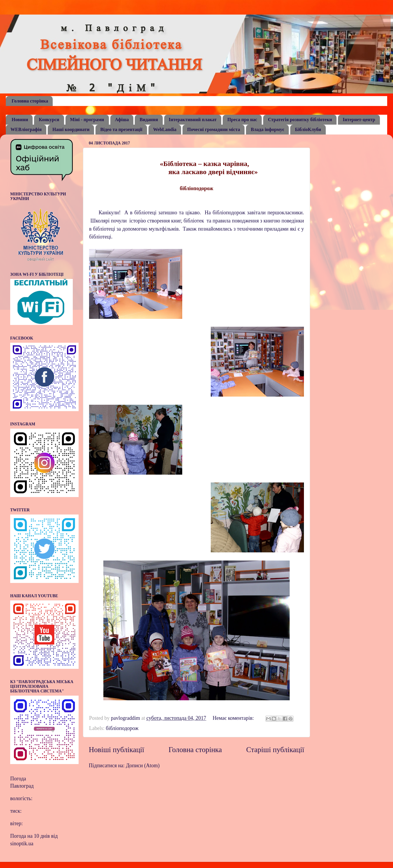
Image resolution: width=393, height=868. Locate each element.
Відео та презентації (121, 129)
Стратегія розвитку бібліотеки (300, 120)
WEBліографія (26, 129)
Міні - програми (87, 120)
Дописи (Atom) (143, 766)
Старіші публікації (275, 750)
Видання (149, 120)
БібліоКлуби (308, 129)
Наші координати (71, 129)
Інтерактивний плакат (193, 120)
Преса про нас (242, 120)
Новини (20, 120)
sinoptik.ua (22, 844)
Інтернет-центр (359, 120)
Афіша (122, 120)
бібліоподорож (122, 728)
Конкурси (49, 120)
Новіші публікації (116, 750)
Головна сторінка (30, 101)
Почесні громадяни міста (214, 129)
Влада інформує (267, 129)
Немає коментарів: (234, 718)
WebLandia (165, 129)
